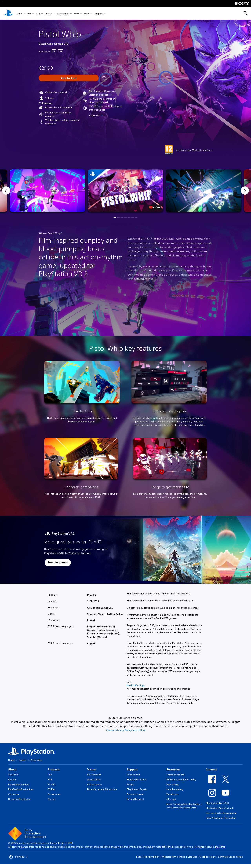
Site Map (193, 857)
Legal (139, 857)
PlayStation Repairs (137, 789)
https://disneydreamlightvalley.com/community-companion (184, 806)
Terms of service (175, 775)
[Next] (245, 191)
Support (98, 13)
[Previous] (6, 191)
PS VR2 (52, 784)
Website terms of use (174, 857)
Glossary (171, 799)
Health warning (175, 789)
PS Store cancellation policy (181, 780)
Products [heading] (54, 769)
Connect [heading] (211, 769)
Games (19, 13)
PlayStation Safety (137, 780)
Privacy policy (152, 857)
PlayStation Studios (19, 784)
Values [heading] (92, 769)
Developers (173, 794)
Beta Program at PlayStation (221, 818)
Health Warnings (136, 685)
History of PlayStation (20, 799)
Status (130, 784)
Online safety (94, 784)
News (76, 13)
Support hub (133, 775)
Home (11, 760)
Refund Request (135, 799)
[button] (125, 191)
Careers (12, 780)
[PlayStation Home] (8, 13)
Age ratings (173, 784)
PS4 (38, 13)
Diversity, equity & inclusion (102, 789)
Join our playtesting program (221, 813)
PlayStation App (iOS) (217, 803)
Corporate (14, 794)
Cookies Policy (208, 857)
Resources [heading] (173, 769)
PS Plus (49, 13)
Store (87, 13)
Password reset (135, 794)
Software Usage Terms (230, 857)
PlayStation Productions (21, 789)
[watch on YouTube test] (155, 207)
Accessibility (94, 780)
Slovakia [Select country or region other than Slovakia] (19, 857)
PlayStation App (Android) (220, 808)
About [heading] (12, 769)
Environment (94, 775)
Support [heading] (132, 769)
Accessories (63, 13)
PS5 (29, 13)
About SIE (13, 775)
